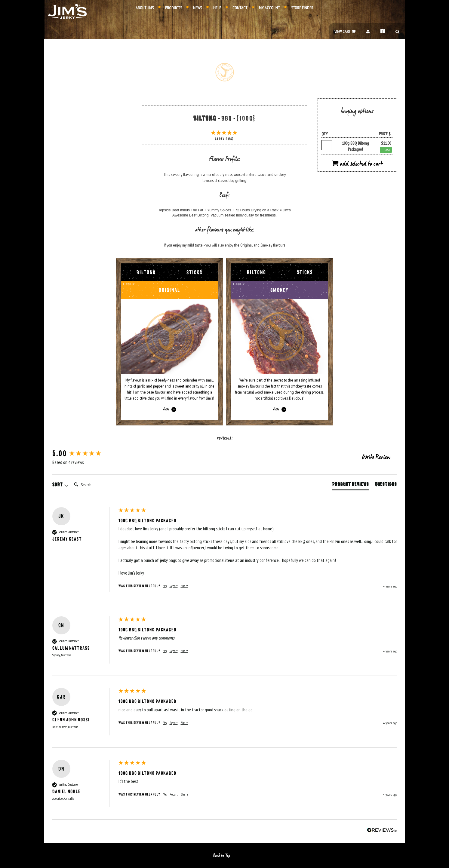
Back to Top (224, 856)
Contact (237, 8)
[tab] (351, 486)
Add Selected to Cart (357, 164)
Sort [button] (60, 485)
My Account (266, 8)
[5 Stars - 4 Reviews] (224, 136)
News (194, 8)
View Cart (345, 32)
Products (170, 8)
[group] (84, 454)
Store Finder (299, 8)
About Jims (145, 8)
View (169, 409)
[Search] (96, 485)
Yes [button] (165, 586)
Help (214, 8)
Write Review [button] (376, 457)
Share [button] (184, 586)
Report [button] (174, 586)
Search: (71, 478)
